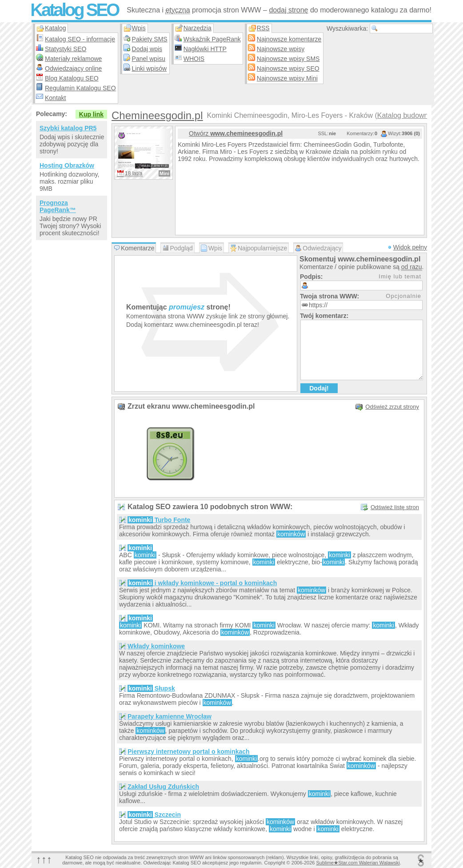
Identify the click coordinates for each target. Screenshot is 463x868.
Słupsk (151, 688)
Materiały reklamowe (73, 59)
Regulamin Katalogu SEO (80, 88)
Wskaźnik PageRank (212, 39)
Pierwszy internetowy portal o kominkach (189, 751)
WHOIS (194, 59)
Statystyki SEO (66, 49)
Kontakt (55, 98)
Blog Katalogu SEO (72, 78)
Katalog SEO (74, 10)
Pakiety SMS (150, 39)
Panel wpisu (149, 59)
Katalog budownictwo (411, 115)
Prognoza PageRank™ (58, 206)
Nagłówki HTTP (205, 49)
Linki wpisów (150, 68)
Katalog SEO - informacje (80, 39)
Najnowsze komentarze (289, 39)
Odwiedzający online (73, 68)
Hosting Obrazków (67, 165)
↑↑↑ (44, 859)
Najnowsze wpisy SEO (288, 68)
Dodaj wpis (147, 49)
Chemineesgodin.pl (157, 115)
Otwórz (236, 133)
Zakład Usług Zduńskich (163, 787)
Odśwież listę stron (395, 507)
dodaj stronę (288, 10)
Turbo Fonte (159, 520)
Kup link (91, 114)
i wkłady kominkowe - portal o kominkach (202, 583)
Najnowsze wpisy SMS (288, 59)
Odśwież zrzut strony (392, 407)
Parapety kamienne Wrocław (170, 716)
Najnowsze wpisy (281, 49)
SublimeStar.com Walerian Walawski (358, 863)
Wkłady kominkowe (156, 646)
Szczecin (154, 815)
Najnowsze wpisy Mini (287, 78)
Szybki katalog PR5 (68, 128)
